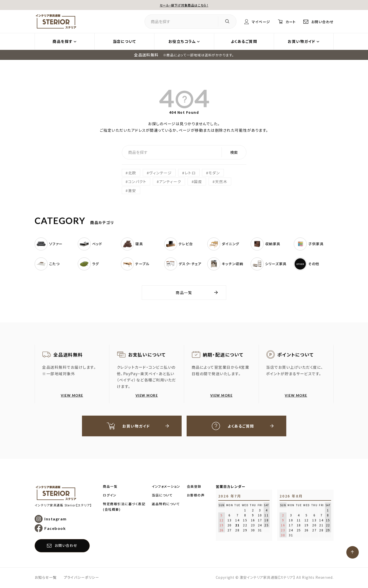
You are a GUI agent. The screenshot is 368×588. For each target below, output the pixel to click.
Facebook (55, 529)
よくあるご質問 (244, 42)
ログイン (110, 496)
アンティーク (170, 181)
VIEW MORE (72, 395)
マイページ (257, 22)
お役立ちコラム (182, 42)
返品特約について (166, 504)
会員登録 (194, 487)
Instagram (56, 519)
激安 (132, 190)
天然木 (221, 181)
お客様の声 (196, 496)
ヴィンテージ (161, 173)
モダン (214, 173)
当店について (124, 42)
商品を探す (63, 42)
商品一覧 (184, 293)
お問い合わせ (322, 22)
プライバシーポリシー (82, 578)
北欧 (132, 173)
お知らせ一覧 (46, 578)
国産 (198, 181)
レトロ (190, 173)
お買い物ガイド (302, 42)
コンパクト (137, 181)
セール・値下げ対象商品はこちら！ (184, 5)
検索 (234, 152)
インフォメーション (166, 487)
